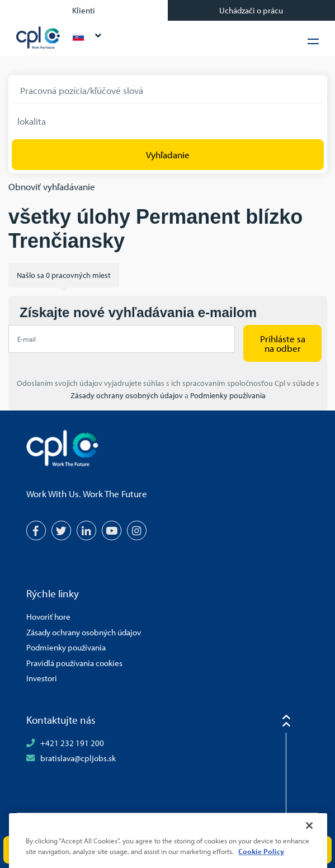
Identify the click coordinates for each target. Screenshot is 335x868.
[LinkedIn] (86, 530)
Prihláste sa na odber (283, 343)
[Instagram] (137, 530)
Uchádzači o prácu (251, 10)
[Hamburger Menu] (313, 41)
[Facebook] (36, 530)
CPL (38, 37)
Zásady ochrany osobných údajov (128, 395)
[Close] (309, 836)
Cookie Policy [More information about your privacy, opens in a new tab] (261, 862)
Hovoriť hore (48, 616)
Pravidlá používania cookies (74, 663)
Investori (42, 678)
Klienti (84, 10)
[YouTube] (112, 530)
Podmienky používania (228, 395)
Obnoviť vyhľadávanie (52, 187)
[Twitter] (61, 530)
